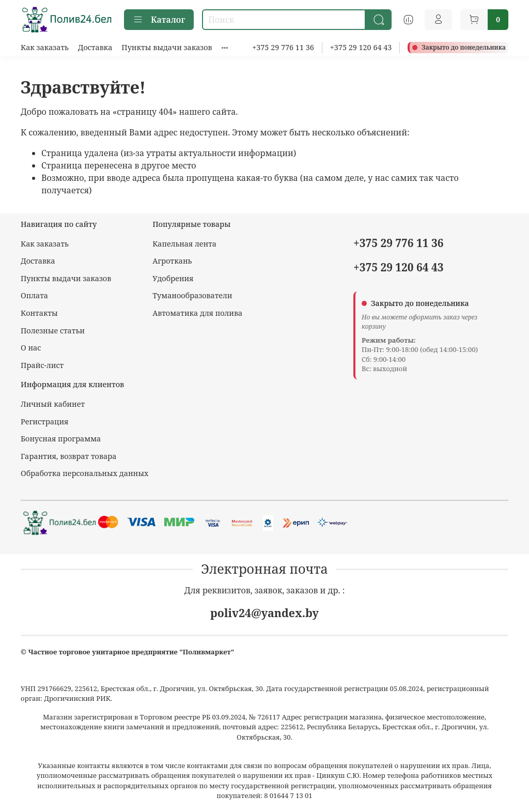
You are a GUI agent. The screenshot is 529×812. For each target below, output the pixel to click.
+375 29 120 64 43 (361, 47)
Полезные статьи (53, 331)
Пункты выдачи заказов (167, 47)
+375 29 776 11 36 (283, 47)
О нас (31, 348)
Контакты (39, 313)
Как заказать (45, 47)
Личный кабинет (53, 404)
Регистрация (45, 422)
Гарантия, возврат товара (68, 456)
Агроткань (172, 261)
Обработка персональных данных (84, 473)
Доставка (95, 47)
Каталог (159, 20)
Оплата (34, 295)
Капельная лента (184, 244)
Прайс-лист (42, 365)
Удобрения (173, 278)
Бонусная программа (61, 439)
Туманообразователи (192, 295)
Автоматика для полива (197, 313)
